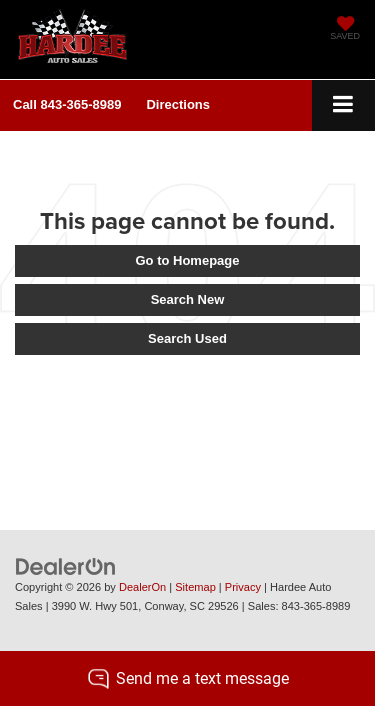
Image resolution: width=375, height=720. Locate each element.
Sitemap (195, 587)
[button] (67, 104)
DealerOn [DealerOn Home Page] (142, 587)
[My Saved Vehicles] (345, 30)
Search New (188, 299)
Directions (178, 104)
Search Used (187, 338)
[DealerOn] (66, 565)
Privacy (243, 587)
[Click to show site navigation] (343, 105)
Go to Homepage (187, 260)
